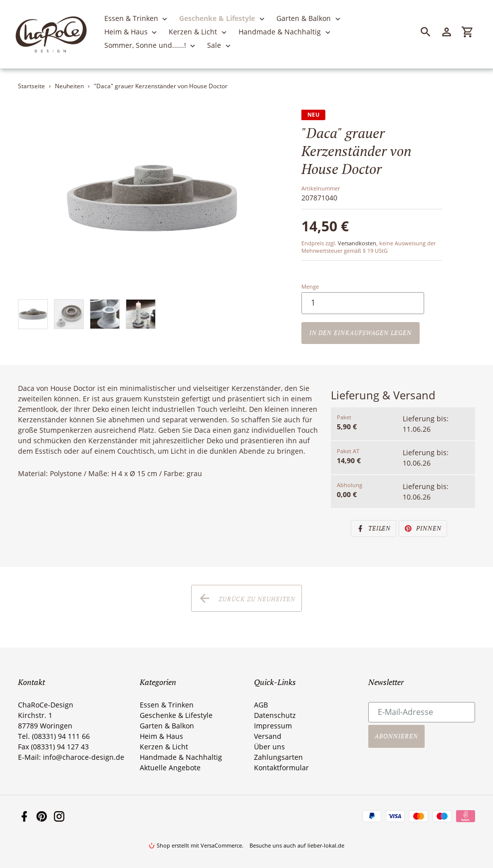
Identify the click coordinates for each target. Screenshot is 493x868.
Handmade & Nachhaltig (181, 757)
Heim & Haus (161, 736)
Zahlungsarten (278, 757)
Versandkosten (357, 243)
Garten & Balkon (167, 726)
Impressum (273, 726)
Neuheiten (69, 86)
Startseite (31, 86)
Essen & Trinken (167, 705)
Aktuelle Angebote (170, 768)
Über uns (269, 747)
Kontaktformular (281, 768)
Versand (268, 736)
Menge (310, 286)
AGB (261, 705)
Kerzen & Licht (164, 747)
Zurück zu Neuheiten (246, 598)
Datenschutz (275, 715)
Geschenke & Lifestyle (176, 715)
